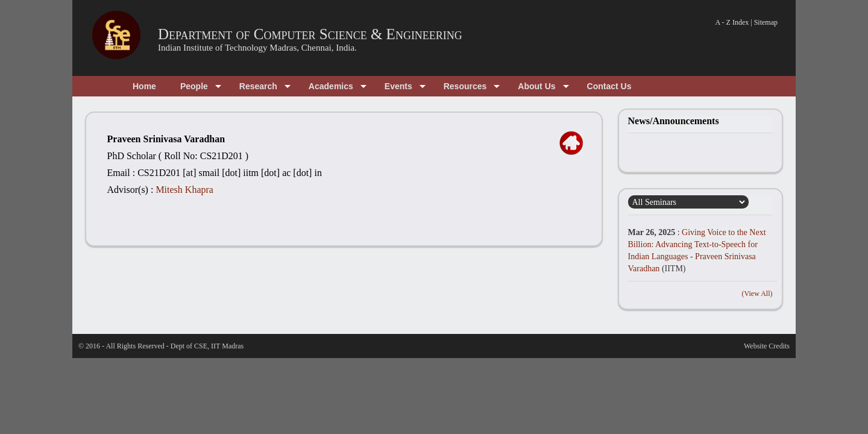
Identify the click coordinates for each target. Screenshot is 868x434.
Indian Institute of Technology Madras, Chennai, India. (257, 48)
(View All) (757, 294)
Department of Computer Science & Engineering (310, 34)
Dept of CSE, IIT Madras (207, 346)
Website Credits (767, 346)
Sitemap (766, 22)
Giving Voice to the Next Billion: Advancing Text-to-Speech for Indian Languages (697, 244)
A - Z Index (732, 22)
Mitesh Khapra (184, 190)
